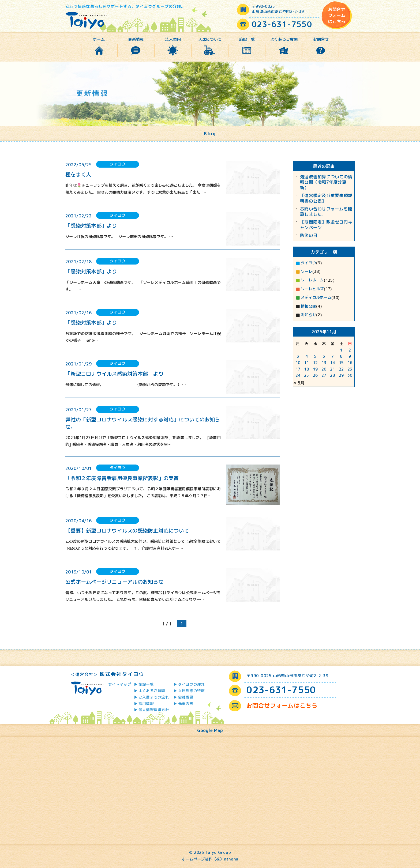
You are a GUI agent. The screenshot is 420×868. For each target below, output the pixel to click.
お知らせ (308, 315)
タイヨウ (308, 263)
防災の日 (309, 235)
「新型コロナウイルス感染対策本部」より (114, 374)
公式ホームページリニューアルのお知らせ (114, 582)
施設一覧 (247, 39)
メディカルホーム (316, 297)
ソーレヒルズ (312, 289)
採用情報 (146, 703)
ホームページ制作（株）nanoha (210, 859)
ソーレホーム (312, 280)
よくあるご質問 (284, 39)
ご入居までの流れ (154, 697)
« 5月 (299, 383)
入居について (210, 39)
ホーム (99, 39)
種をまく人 (78, 174)
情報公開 (308, 306)
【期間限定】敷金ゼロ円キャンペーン (326, 225)
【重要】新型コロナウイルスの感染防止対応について (127, 531)
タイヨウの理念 (192, 684)
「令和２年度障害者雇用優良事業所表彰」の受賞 (122, 478)
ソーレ (307, 271)
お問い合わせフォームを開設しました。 (326, 212)
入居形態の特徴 (192, 691)
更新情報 (136, 39)
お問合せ (321, 39)
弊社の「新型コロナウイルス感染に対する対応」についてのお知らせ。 (143, 423)
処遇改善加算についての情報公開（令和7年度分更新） (326, 182)
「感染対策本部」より (91, 226)
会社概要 (186, 697)
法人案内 (173, 39)
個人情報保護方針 (154, 710)
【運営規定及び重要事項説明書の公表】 (326, 198)
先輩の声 (186, 703)
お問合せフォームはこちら (337, 15)
